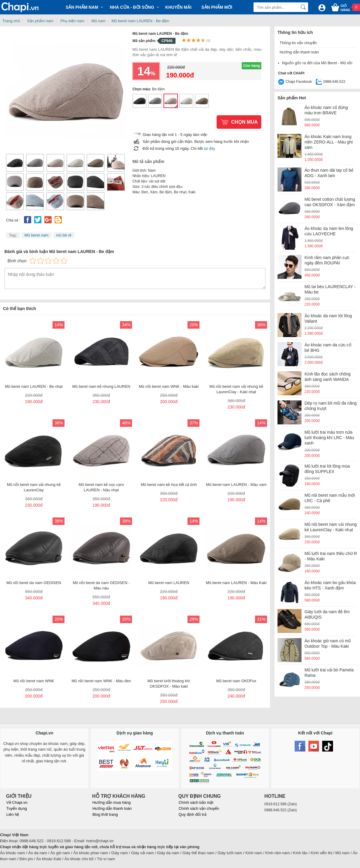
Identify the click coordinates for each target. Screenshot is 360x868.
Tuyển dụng (17, 808)
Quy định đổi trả (192, 814)
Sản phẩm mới (217, 7)
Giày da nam (168, 853)
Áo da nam (38, 853)
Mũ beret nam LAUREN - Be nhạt (186, 101)
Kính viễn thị (321, 853)
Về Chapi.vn (17, 802)
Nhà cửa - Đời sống (132, 7)
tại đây (209, 148)
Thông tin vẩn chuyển (298, 43)
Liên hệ (13, 814)
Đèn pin (26, 859)
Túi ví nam (106, 859)
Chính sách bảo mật (196, 802)
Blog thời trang (105, 814)
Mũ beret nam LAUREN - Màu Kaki (202, 101)
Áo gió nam (60, 853)
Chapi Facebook (299, 82)
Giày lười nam (230, 853)
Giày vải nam (142, 853)
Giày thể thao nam (198, 853)
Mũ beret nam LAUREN (139, 101)
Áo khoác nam (12, 853)
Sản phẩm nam (40, 21)
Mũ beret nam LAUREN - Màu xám (155, 101)
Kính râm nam (278, 853)
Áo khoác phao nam (91, 853)
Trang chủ (11, 21)
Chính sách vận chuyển (199, 808)
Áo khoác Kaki (49, 859)
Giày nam (120, 853)
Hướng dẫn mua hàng (111, 802)
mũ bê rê (64, 235)
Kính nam (254, 853)
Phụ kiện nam (72, 21)
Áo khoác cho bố (79, 859)
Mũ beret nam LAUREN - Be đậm (141, 21)
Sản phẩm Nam (82, 7)
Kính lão (300, 853)
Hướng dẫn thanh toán (299, 52)
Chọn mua (244, 122)
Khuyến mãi (178, 7)
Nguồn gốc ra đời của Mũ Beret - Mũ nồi (317, 63)
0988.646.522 (334, 82)
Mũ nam (99, 21)
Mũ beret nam (36, 235)
